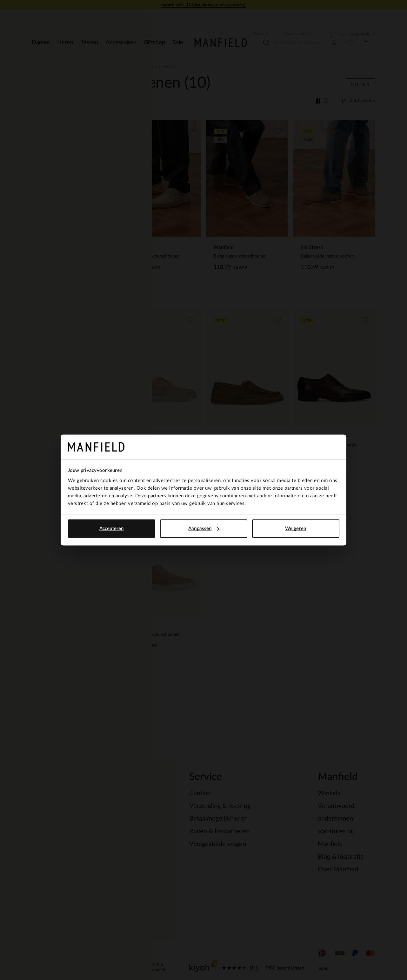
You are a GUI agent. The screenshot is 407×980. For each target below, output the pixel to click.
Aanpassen (204, 529)
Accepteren (111, 529)
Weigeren (296, 529)
